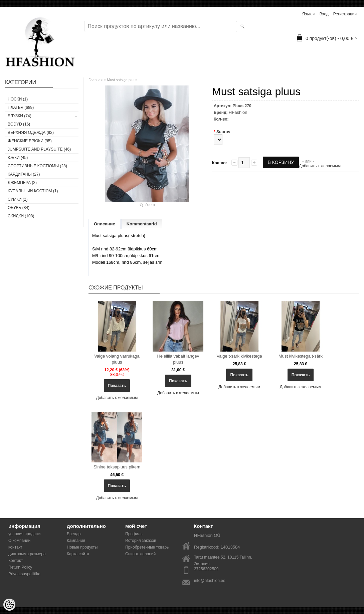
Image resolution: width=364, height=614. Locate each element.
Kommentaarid (142, 224)
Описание (105, 224)
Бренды (74, 534)
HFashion (238, 112)
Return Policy (20, 567)
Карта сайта (78, 554)
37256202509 (206, 569)
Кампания (76, 541)
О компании (19, 541)
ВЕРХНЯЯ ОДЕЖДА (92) (31, 133)
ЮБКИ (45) (18, 158)
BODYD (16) (19, 124)
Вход (324, 14)
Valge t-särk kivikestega (239, 356)
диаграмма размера (27, 554)
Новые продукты (82, 547)
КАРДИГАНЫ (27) (24, 174)
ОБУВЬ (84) (19, 208)
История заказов (141, 541)
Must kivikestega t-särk (301, 356)
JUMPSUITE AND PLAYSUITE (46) (39, 149)
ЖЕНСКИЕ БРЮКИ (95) (30, 141)
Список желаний (140, 554)
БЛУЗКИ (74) (20, 116)
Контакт (16, 561)
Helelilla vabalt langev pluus (178, 359)
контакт (15, 547)
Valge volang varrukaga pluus (117, 359)
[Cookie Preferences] (9, 605)
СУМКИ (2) (18, 199)
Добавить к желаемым (320, 166)
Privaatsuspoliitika (24, 574)
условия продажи (25, 534)
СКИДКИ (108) (21, 216)
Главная (96, 80)
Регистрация (345, 14)
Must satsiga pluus (122, 80)
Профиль (134, 534)
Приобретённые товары (147, 547)
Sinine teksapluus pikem (117, 467)
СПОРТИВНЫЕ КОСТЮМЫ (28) (37, 166)
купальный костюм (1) (33, 191)
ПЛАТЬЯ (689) (21, 108)
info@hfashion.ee (210, 581)
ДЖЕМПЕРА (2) (22, 183)
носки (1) (18, 99)
